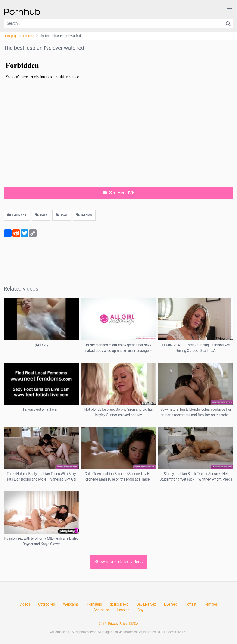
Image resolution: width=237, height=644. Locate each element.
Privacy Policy (118, 624)
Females (211, 604)
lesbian (84, 215)
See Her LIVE (119, 193)
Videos (25, 604)
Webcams (71, 604)
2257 (102, 624)
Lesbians (29, 36)
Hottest (190, 604)
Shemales (101, 610)
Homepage (11, 36)
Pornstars (94, 604)
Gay (140, 610)
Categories (47, 604)
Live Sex (170, 604)
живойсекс (119, 604)
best (41, 215)
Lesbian (123, 610)
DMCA (134, 624)
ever (62, 215)
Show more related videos (119, 561)
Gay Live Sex (146, 604)
